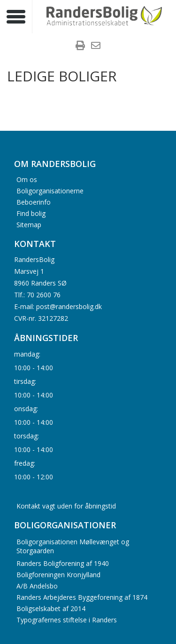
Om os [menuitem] (27, 179)
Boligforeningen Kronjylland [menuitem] (58, 575)
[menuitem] (80, 47)
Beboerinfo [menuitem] (34, 202)
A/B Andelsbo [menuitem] (37, 586)
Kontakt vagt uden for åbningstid (66, 506)
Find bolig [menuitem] (31, 213)
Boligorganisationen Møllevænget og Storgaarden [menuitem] (73, 546)
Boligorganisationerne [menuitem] (50, 190)
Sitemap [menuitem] (29, 224)
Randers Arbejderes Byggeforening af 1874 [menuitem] (82, 597)
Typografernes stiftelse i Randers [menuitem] (67, 620)
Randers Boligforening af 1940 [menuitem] (63, 563)
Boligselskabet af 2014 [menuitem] (51, 608)
